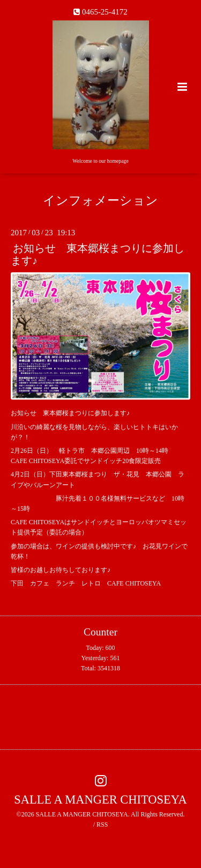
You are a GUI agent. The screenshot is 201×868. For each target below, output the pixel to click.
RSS (102, 824)
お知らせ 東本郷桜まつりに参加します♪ (98, 255)
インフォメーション (100, 201)
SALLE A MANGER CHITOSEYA (100, 800)
